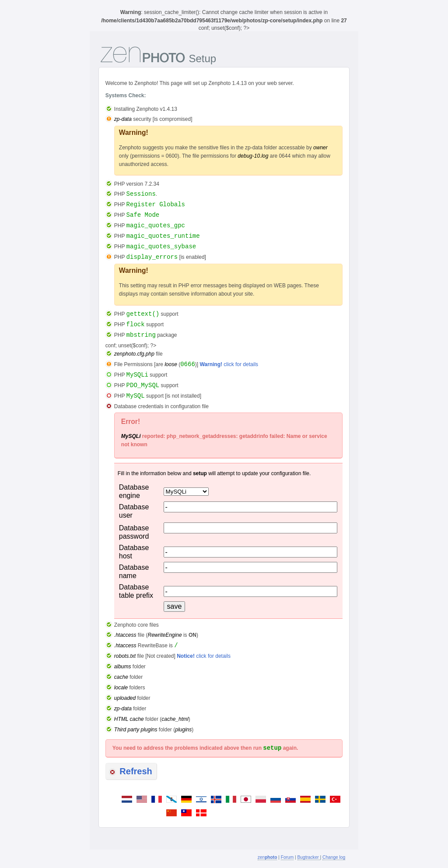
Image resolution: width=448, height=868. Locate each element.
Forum (287, 857)
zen (268, 857)
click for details (229, 364)
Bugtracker (309, 857)
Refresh (131, 771)
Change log (334, 857)
